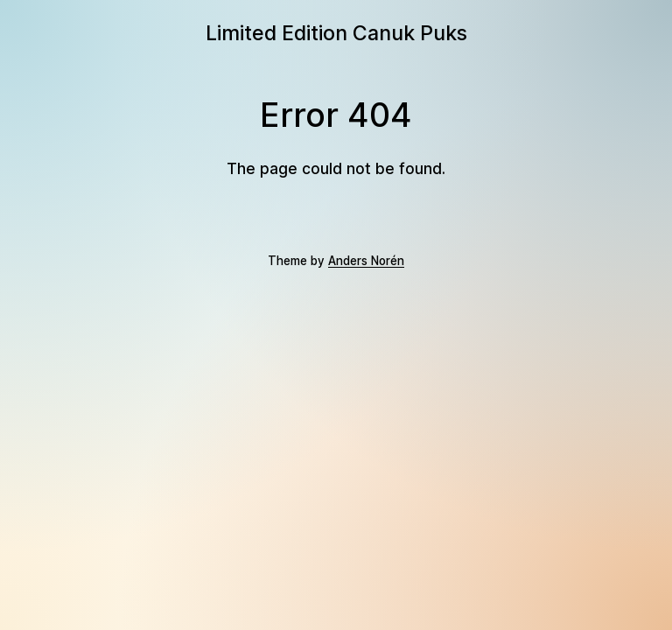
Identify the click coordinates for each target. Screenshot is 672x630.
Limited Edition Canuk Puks (336, 33)
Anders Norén (366, 261)
